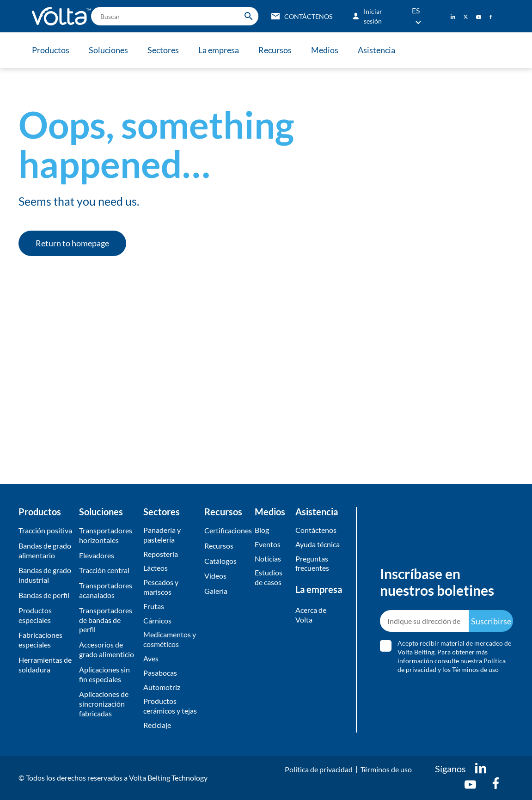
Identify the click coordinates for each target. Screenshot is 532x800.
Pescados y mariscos (161, 587)
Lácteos (156, 568)
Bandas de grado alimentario (45, 550)
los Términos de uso (471, 669)
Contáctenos (316, 530)
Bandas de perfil (44, 595)
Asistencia (376, 50)
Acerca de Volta (311, 615)
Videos (215, 576)
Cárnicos (157, 620)
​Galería (216, 591)
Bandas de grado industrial (45, 575)
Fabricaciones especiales (40, 640)
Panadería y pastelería (162, 535)
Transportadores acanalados (106, 590)
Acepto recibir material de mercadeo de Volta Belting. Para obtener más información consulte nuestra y (454, 656)
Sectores (163, 50)
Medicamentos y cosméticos (170, 639)
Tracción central (104, 570)
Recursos (275, 50)
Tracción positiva (45, 530)
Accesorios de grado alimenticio (107, 649)
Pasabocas (160, 673)
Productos (51, 50)
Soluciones (108, 50)
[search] (175, 16)
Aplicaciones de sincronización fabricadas (104, 704)
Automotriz (162, 687)
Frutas (154, 606)
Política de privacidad (319, 769)
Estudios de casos (269, 577)
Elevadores (97, 555)
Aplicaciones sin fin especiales (104, 674)
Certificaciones (227, 530)
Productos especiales (35, 615)
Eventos (268, 544)
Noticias (268, 559)
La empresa (219, 50)
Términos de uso (386, 769)
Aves (151, 658)
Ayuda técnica (318, 544)
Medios (325, 50)
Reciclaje (157, 725)
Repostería (161, 554)
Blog (262, 530)
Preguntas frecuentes (312, 563)
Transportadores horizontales (106, 535)
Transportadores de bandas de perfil (106, 620)
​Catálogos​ (220, 561)
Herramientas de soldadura (45, 665)
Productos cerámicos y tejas (170, 706)
